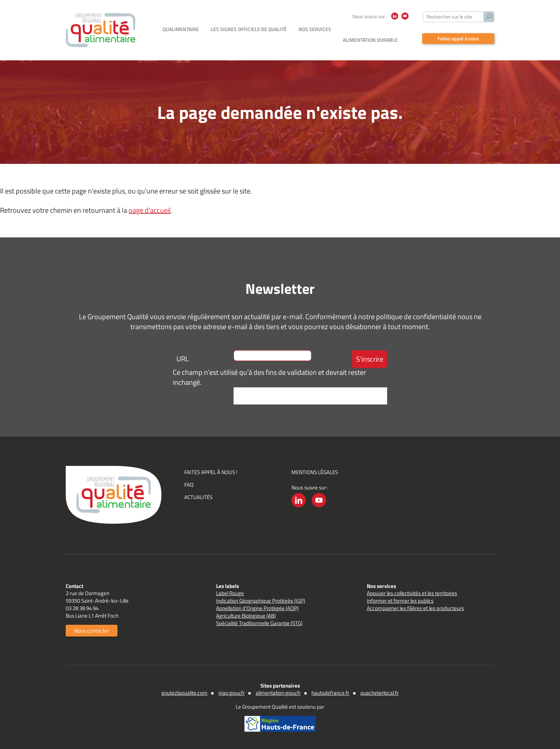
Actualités (198, 496)
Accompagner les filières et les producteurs (415, 607)
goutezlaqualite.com (184, 692)
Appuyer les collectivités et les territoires (412, 592)
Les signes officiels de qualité (249, 39)
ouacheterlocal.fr (379, 692)
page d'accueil (150, 209)
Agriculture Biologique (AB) (246, 615)
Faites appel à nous (458, 38)
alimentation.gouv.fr (278, 692)
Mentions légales (315, 471)
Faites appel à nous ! (211, 471)
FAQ (189, 484)
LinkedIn (395, 19)
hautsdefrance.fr (330, 692)
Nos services (315, 39)
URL (183, 358)
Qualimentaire (181, 39)
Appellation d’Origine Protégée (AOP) (257, 607)
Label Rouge (230, 592)
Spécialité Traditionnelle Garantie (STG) (259, 622)
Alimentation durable (370, 39)
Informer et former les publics (400, 600)
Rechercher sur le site (449, 17)
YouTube (405, 19)
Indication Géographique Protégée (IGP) (261, 600)
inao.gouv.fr (232, 692)
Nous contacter (92, 630)
